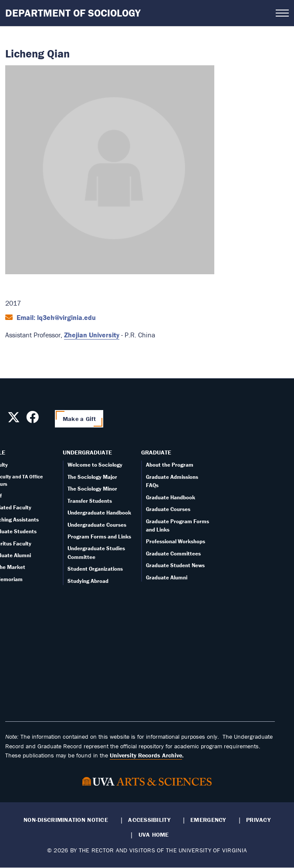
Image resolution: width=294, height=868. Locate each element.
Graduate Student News (175, 565)
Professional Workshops (176, 541)
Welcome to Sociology (95, 465)
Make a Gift (79, 419)
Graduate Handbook (171, 497)
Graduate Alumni (167, 577)
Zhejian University (92, 335)
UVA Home (154, 834)
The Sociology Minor (92, 489)
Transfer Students (90, 501)
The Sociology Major (92, 477)
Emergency (208, 820)
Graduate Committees (173, 553)
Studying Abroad (88, 581)
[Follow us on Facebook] (32, 420)
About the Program (170, 465)
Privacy (258, 820)
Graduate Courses (168, 509)
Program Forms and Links (99, 537)
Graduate (156, 452)
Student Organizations (95, 569)
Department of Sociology (73, 13)
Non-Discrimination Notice (66, 820)
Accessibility (149, 820)
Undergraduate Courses (97, 525)
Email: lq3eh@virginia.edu (55, 317)
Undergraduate (87, 452)
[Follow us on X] (14, 420)
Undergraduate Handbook (99, 513)
